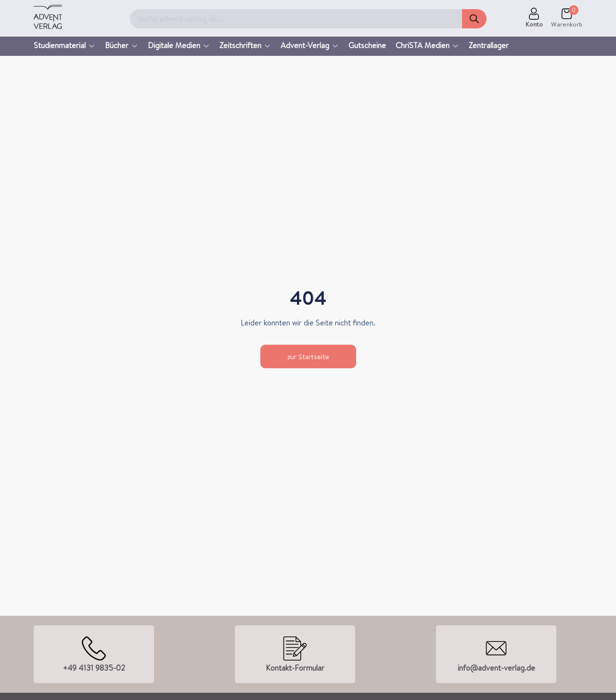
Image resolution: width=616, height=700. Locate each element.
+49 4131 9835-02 (94, 668)
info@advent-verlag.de (496, 668)
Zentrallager (489, 45)
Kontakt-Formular (295, 668)
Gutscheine (367, 45)
